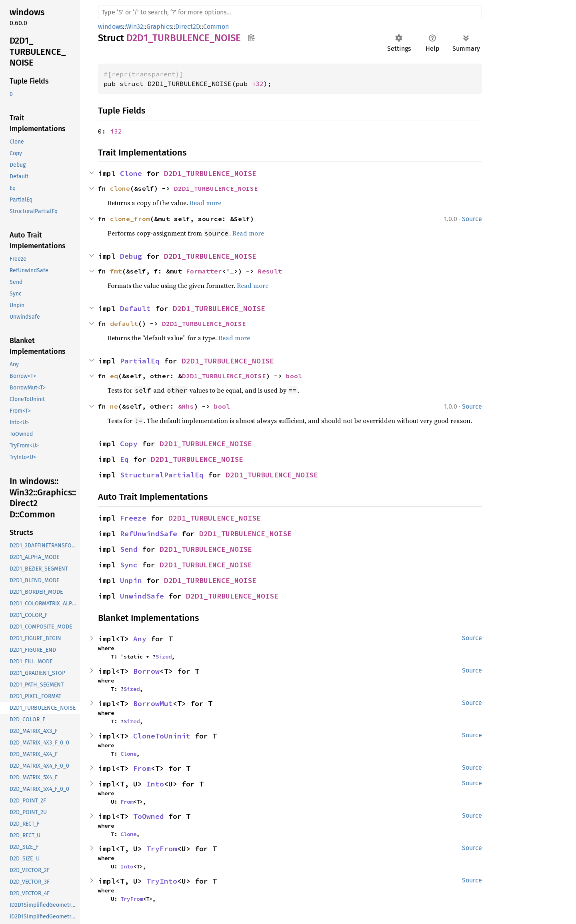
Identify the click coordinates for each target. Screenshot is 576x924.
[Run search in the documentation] (290, 12)
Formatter (204, 271)
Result (270, 271)
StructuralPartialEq (162, 475)
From (142, 768)
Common (216, 27)
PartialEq (140, 361)
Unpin (131, 580)
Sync (129, 565)
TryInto (162, 881)
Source (472, 219)
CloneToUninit (162, 736)
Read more (205, 203)
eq (114, 376)
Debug (131, 256)
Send (129, 549)
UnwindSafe (142, 596)
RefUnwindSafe (149, 534)
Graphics (159, 27)
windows (110, 27)
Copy (129, 444)
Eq (124, 459)
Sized (164, 657)
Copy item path (251, 38)
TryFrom (162, 849)
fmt (116, 271)
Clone (131, 173)
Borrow (146, 671)
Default (135, 308)
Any (140, 639)
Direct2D (188, 27)
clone (120, 188)
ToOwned (149, 816)
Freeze (133, 518)
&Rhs (186, 406)
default (124, 323)
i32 (258, 84)
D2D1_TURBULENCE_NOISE (210, 173)
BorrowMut (153, 703)
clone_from (130, 219)
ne (114, 406)
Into (155, 784)
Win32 (135, 27)
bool (294, 376)
